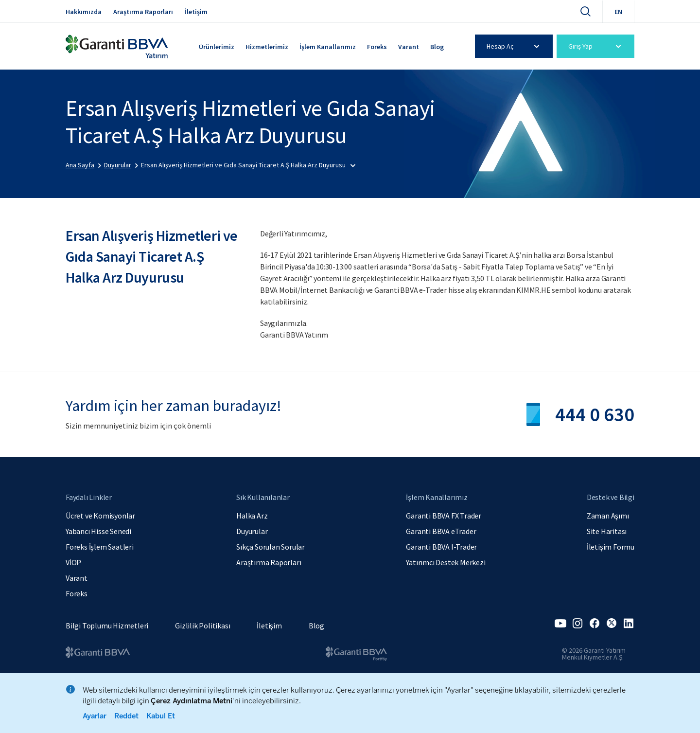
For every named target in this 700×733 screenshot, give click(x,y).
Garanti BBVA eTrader (441, 531)
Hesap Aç (515, 46)
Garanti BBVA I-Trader (441, 547)
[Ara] (585, 11)
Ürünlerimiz (217, 47)
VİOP (73, 562)
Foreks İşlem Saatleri (100, 547)
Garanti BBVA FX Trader (444, 516)
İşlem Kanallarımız (328, 47)
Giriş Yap (596, 46)
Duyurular (252, 531)
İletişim (196, 12)
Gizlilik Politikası (202, 626)
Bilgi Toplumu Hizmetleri (107, 626)
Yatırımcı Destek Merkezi (446, 562)
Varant (409, 47)
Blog (437, 47)
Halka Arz (252, 516)
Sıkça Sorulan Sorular (271, 547)
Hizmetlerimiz (267, 47)
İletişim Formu (611, 547)
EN (618, 12)
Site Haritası (607, 531)
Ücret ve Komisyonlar (100, 516)
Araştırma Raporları (143, 12)
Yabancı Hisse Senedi (98, 531)
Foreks (377, 47)
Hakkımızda (84, 12)
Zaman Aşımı (608, 516)
